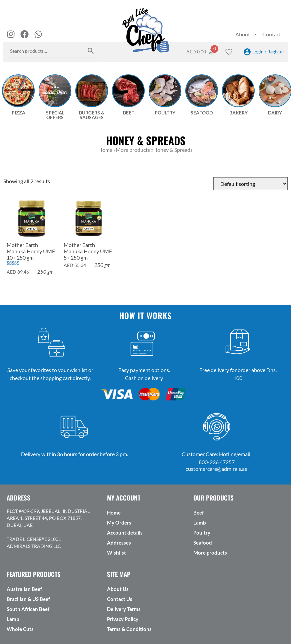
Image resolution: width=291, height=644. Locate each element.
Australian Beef (24, 589)
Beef (198, 513)
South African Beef (28, 609)
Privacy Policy (123, 619)
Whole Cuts (20, 629)
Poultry (202, 533)
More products (210, 553)
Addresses (119, 543)
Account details (125, 533)
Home (114, 513)
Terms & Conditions (129, 629)
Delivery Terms (124, 609)
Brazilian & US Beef (28, 599)
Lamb (200, 523)
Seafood (203, 543)
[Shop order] (250, 184)
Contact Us (120, 599)
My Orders (119, 523)
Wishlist (116, 553)
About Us (118, 589)
